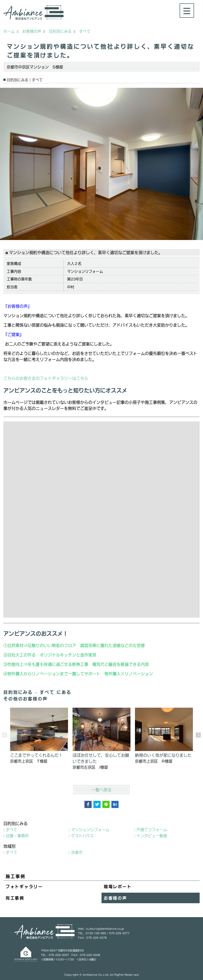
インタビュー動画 (152, 836)
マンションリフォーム (90, 829)
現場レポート (118, 886)
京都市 (77, 852)
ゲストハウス (83, 836)
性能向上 (15, 664)
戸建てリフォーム (152, 829)
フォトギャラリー (24, 886)
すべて (12, 829)
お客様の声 (115, 898)
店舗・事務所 (17, 836)
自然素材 (15, 645)
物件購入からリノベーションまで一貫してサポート (54, 674)
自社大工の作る (22, 655)
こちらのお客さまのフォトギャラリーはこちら (46, 378)
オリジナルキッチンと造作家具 (68, 655)
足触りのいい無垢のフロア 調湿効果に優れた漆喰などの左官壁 (88, 645)
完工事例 (15, 898)
